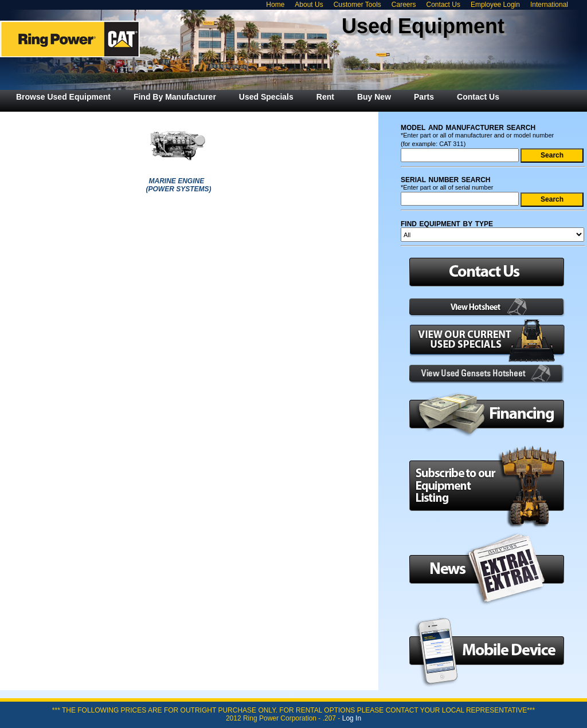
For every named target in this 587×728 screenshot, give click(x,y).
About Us (309, 5)
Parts (424, 97)
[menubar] (258, 97)
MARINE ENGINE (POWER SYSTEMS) (179, 185)
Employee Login (495, 5)
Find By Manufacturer (175, 97)
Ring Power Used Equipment (70, 39)
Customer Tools (357, 5)
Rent (325, 97)
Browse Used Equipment (63, 97)
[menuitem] (63, 97)
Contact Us (443, 5)
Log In (352, 718)
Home (275, 5)
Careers (404, 5)
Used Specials (266, 97)
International (549, 5)
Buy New (374, 97)
